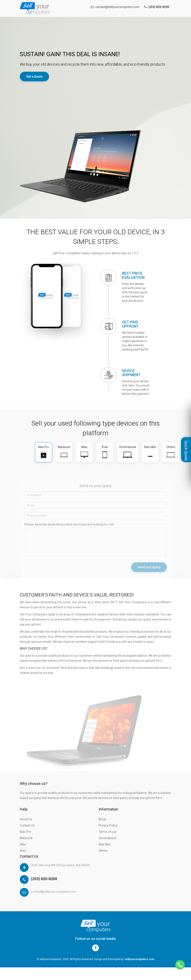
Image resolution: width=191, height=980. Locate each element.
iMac (23, 844)
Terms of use (107, 832)
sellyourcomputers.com (139, 959)
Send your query (149, 573)
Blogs (103, 819)
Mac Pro (25, 832)
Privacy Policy (108, 825)
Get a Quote (34, 77)
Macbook (26, 838)
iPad (23, 851)
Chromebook (107, 838)
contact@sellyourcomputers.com (115, 7)
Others (103, 851)
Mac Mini (105, 844)
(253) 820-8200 (44, 879)
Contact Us (27, 825)
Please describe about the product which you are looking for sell (69, 530)
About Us (26, 819)
